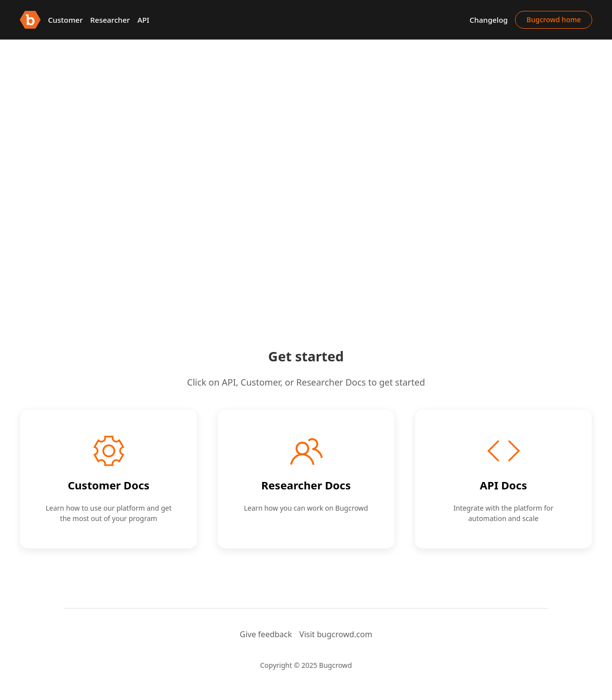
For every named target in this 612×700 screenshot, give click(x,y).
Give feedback (266, 634)
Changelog (489, 20)
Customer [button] (65, 20)
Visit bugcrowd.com (336, 634)
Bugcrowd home (554, 20)
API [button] (143, 20)
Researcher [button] (110, 20)
